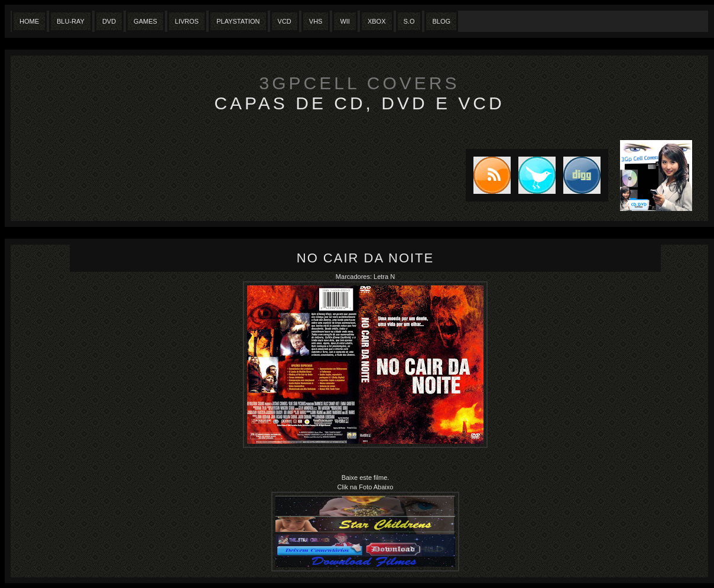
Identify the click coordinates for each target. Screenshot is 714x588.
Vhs (316, 21)
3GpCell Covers (360, 83)
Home (29, 21)
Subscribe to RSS (488, 175)
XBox (377, 21)
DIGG (582, 175)
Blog (441, 21)
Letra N (384, 277)
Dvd (109, 21)
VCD (285, 21)
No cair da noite (365, 258)
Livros (187, 21)
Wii (345, 21)
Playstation (238, 21)
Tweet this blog (533, 175)
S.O (409, 21)
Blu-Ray (71, 21)
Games (145, 21)
